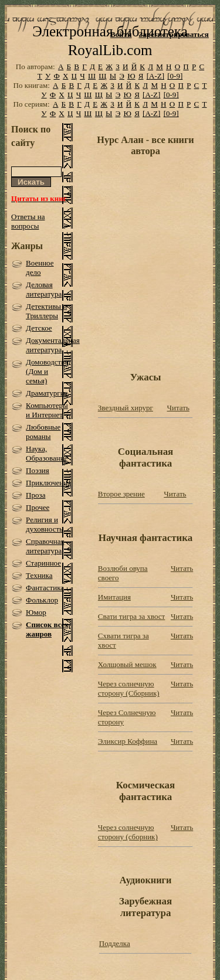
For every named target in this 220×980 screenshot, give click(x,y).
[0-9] (175, 76)
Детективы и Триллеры (46, 311)
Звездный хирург (126, 408)
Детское (39, 328)
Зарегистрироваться (173, 34)
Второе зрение (121, 494)
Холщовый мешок (127, 664)
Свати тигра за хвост (131, 616)
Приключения (48, 483)
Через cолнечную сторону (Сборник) (129, 688)
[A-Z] (155, 76)
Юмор (36, 612)
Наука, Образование (47, 453)
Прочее (38, 507)
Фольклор (42, 600)
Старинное (43, 563)
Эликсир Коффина (128, 741)
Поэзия (38, 470)
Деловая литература (44, 289)
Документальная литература (53, 345)
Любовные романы (43, 432)
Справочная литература (45, 546)
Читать (178, 408)
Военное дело (40, 268)
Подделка (115, 943)
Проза (35, 495)
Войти (121, 34)
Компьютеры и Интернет (47, 410)
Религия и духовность (44, 524)
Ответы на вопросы (28, 221)
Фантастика (45, 588)
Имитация (114, 597)
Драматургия (47, 393)
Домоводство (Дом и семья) (47, 371)
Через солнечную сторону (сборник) (128, 832)
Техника (39, 575)
